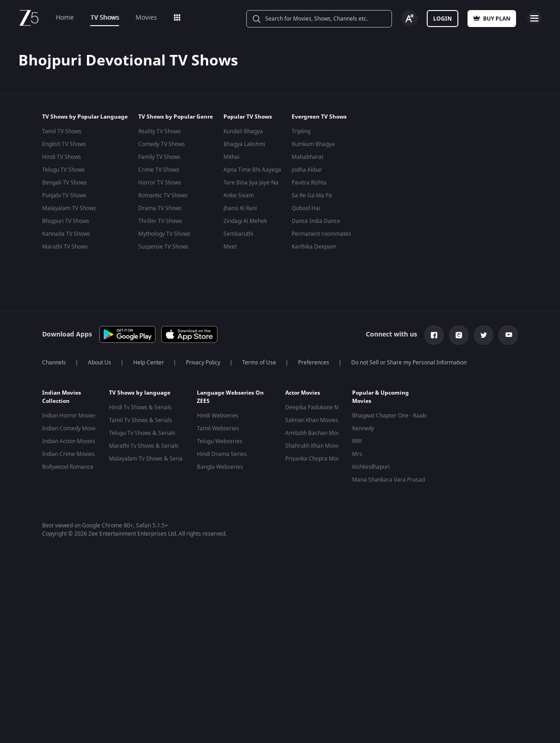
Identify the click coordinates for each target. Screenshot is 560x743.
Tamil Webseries (218, 428)
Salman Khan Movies (312, 420)
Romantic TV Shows (163, 195)
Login (443, 19)
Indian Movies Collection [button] (62, 397)
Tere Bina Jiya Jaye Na (251, 183)
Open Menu (534, 17)
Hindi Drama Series (222, 454)
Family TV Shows (159, 157)
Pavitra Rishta (309, 183)
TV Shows (105, 18)
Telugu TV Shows (63, 170)
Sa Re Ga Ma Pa (312, 195)
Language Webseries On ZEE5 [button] (230, 397)
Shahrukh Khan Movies (314, 446)
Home (65, 18)
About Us (100, 363)
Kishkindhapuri (371, 467)
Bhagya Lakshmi (244, 144)
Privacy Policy (203, 363)
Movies (146, 18)
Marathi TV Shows (65, 247)
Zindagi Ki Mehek (245, 221)
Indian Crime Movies (68, 454)
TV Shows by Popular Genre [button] (176, 117)
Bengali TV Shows (65, 183)
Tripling (301, 131)
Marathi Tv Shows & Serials (144, 446)
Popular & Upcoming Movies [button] (381, 397)
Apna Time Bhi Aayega (252, 170)
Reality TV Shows (160, 131)
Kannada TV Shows (66, 234)
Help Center (149, 363)
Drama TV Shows (160, 208)
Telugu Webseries (220, 441)
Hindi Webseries (218, 416)
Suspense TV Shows (163, 247)
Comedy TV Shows (162, 144)
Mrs (357, 454)
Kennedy (363, 428)
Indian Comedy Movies (71, 428)
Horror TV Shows (160, 183)
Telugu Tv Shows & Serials (142, 433)
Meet (230, 247)
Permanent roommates (321, 234)
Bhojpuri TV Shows (66, 221)
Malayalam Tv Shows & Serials (148, 459)
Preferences (314, 363)
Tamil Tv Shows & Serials (141, 420)
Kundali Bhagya (243, 131)
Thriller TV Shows (160, 221)
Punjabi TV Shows (64, 195)
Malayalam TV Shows (69, 208)
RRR (357, 441)
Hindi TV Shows (62, 157)
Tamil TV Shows (62, 131)
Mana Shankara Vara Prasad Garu (396, 480)
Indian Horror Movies (69, 416)
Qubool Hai (306, 208)
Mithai (231, 157)
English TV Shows (64, 144)
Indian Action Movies (69, 441)
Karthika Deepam (314, 247)
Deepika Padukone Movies (319, 407)
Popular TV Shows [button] (248, 117)
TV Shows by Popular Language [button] (85, 117)
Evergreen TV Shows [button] (319, 117)
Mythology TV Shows (164, 234)
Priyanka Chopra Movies (316, 459)
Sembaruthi (238, 234)
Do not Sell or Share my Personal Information (409, 363)
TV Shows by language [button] (140, 393)
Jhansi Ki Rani (240, 208)
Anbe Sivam (239, 195)
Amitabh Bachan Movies (316, 433)
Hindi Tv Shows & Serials (140, 407)
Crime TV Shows (159, 170)
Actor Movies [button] (303, 393)
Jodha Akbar (307, 170)
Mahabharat (307, 157)
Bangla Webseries (220, 467)
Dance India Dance (316, 221)
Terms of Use (259, 363)
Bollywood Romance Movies (78, 467)
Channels (54, 363)
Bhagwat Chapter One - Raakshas (395, 416)
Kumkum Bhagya (313, 144)
